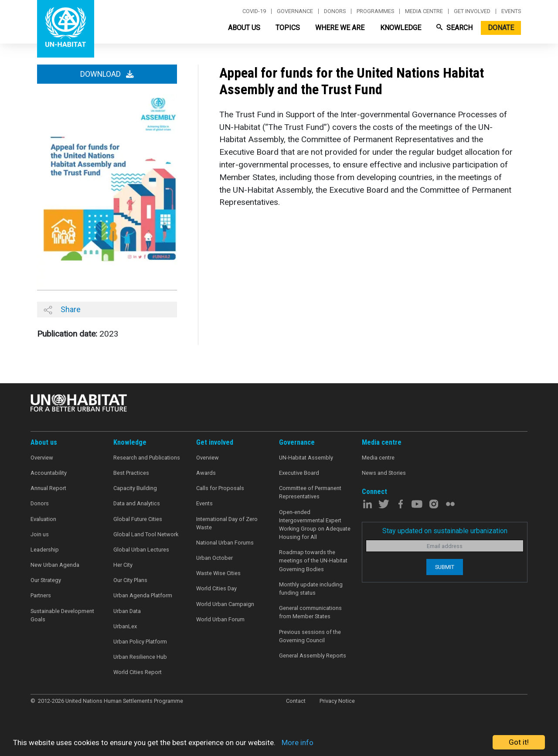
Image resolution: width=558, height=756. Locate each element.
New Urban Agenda (55, 565)
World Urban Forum (220, 619)
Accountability (49, 473)
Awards (206, 473)
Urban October (214, 558)
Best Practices (131, 473)
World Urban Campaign (225, 604)
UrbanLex (125, 626)
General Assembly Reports (313, 656)
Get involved (472, 11)
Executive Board (299, 473)
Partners (41, 595)
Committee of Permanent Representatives (310, 492)
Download (107, 74)
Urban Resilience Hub (140, 657)
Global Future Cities (138, 519)
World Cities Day (216, 588)
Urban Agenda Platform (143, 595)
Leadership (45, 550)
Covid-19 (254, 11)
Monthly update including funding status (311, 589)
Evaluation (43, 519)
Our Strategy (46, 580)
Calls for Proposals (220, 488)
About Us (244, 28)
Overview (42, 458)
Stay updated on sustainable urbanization (445, 531)
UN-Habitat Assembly (306, 458)
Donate (501, 28)
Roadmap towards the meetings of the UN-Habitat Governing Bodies (313, 560)
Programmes (375, 11)
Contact (296, 701)
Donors (335, 11)
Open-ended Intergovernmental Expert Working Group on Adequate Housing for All (315, 525)
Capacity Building (135, 488)
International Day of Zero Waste (227, 523)
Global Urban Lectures (141, 550)
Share (62, 310)
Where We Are (340, 28)
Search (454, 28)
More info (298, 742)
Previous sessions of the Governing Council (310, 636)
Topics (288, 28)
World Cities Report (138, 672)
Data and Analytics (137, 503)
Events (511, 11)
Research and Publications (147, 458)
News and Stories (384, 473)
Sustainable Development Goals (62, 615)
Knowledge (401, 28)
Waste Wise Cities (218, 573)
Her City (123, 565)
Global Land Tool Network (146, 534)
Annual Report (48, 488)
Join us (40, 534)
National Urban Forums (225, 543)
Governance (295, 11)
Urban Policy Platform (140, 642)
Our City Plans (130, 580)
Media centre (424, 11)
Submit (445, 567)
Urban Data (127, 611)
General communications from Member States (310, 612)
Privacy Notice (337, 701)
